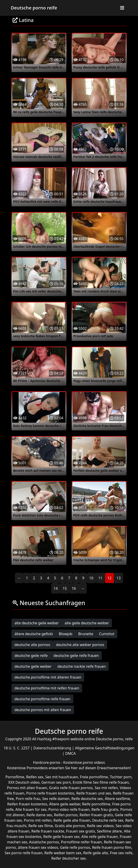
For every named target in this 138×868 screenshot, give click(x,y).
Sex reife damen (56, 799)
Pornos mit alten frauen (27, 788)
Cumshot (107, 634)
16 (74, 588)
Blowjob (66, 634)
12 (109, 578)
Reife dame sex (39, 815)
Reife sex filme (41, 826)
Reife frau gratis (105, 809)
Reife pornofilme (96, 804)
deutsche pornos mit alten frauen (43, 710)
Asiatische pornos (44, 842)
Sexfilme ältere (109, 831)
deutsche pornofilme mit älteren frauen (48, 677)
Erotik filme (82, 782)
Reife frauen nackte (48, 831)
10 (91, 578)
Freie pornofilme (94, 777)
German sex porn (56, 782)
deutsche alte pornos (32, 645)
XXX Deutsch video (24, 782)
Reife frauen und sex (94, 793)
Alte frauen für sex (31, 809)
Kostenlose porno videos (84, 762)
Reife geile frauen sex (61, 837)
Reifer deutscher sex (68, 858)
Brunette (86, 634)
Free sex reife (121, 853)
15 (65, 588)
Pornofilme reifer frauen (81, 842)
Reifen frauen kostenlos (27, 804)
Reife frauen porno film (112, 847)
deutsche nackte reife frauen (82, 666)
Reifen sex (35, 777)
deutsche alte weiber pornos (80, 645)
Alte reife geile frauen (100, 837)
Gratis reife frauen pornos (71, 788)
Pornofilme (15, 777)
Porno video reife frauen (69, 809)
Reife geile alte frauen (72, 820)
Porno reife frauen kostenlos (50, 793)
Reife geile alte (96, 853)
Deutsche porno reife (34, 8)
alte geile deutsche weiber (87, 623)
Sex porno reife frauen (23, 853)
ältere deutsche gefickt (34, 634)
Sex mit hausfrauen (62, 777)
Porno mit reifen (38, 820)
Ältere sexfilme (117, 799)
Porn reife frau (28, 799)
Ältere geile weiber (65, 804)
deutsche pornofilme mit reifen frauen (47, 688)
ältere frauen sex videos (38, 847)
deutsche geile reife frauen (76, 656)
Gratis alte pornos (70, 826)
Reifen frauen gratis (96, 815)
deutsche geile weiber (33, 666)
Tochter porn (121, 777)
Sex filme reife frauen (111, 782)
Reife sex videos (100, 826)
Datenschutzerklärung (53, 748)
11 (100, 578)
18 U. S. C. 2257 (17, 748)
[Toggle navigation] (122, 8)
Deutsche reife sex (108, 820)
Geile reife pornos (75, 847)
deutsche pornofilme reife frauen (42, 699)
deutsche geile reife (31, 656)
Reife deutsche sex (87, 799)
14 (56, 588)
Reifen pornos (66, 815)
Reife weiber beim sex (63, 853)
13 (119, 578)
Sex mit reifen (106, 788)
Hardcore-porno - (48, 762)
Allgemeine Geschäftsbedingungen (105, 748)
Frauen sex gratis (80, 831)
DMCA (70, 753)
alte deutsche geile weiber (37, 623)
